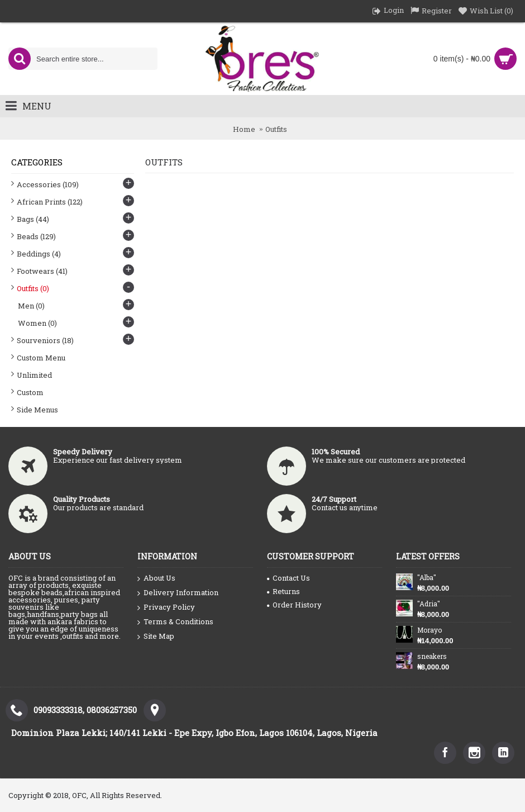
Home (244, 129)
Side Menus (37, 410)
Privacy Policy (166, 607)
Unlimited (34, 375)
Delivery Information (178, 593)
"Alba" (427, 577)
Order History (294, 605)
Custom (30, 392)
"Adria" (429, 604)
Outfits (276, 129)
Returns (283, 591)
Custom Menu (41, 358)
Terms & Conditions (175, 622)
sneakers (432, 656)
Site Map (156, 637)
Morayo (429, 630)
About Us (156, 578)
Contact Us (288, 578)
